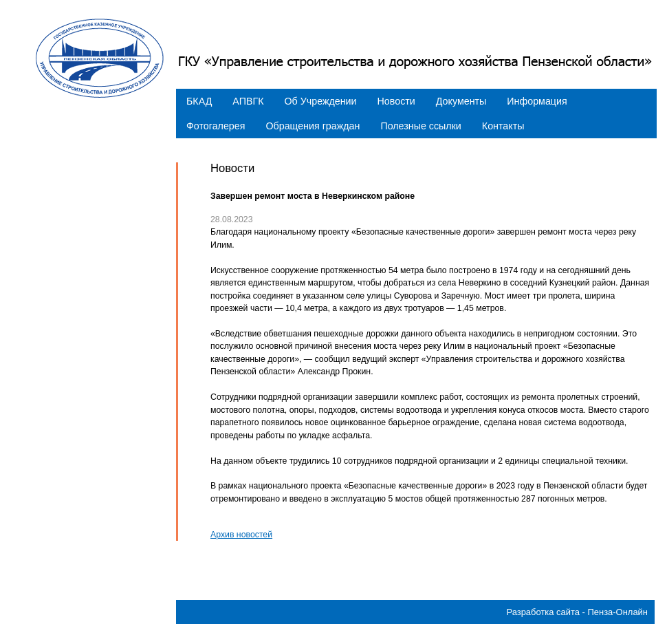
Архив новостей (241, 535)
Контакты (503, 126)
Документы (461, 101)
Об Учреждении (321, 101)
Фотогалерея (216, 126)
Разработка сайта (543, 612)
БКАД (199, 101)
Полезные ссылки (420, 126)
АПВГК (248, 101)
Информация (537, 101)
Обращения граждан (313, 126)
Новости (396, 101)
